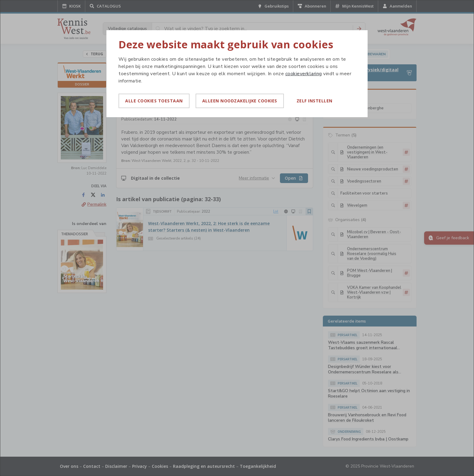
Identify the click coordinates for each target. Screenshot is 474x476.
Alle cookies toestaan (154, 101)
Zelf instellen (315, 101)
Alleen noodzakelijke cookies (240, 101)
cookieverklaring (304, 74)
